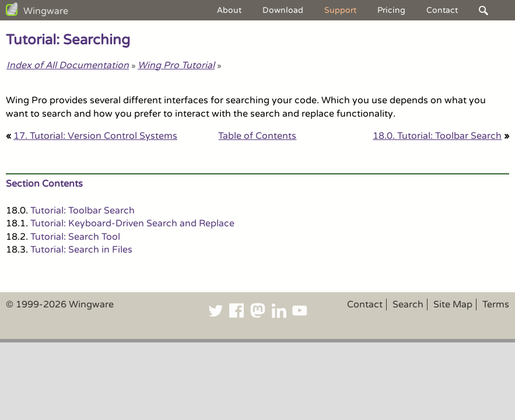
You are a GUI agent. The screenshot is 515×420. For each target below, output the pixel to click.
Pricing (391, 10)
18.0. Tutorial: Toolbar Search (437, 136)
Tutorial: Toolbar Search (83, 211)
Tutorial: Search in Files (81, 250)
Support (340, 10)
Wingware (46, 11)
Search (408, 304)
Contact (442, 10)
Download (283, 10)
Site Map (453, 304)
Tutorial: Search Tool (75, 237)
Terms (496, 304)
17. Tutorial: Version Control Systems (95, 136)
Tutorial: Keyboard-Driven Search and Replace (132, 223)
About (229, 10)
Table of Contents (257, 136)
